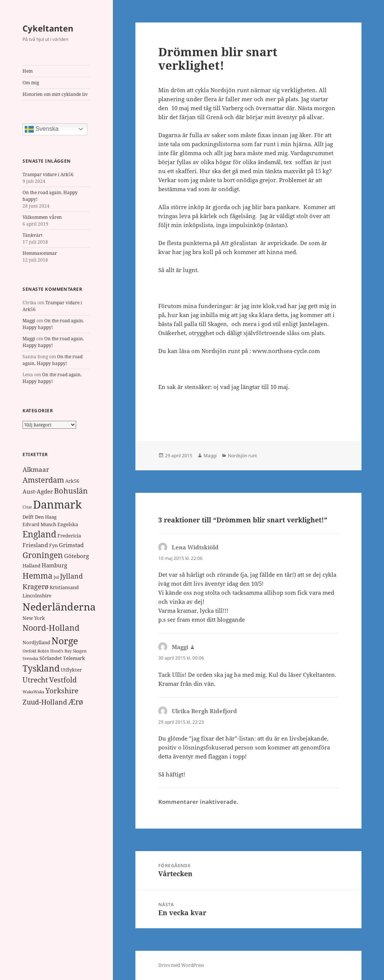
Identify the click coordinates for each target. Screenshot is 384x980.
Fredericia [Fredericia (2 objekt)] (69, 536)
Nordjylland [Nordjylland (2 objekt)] (36, 642)
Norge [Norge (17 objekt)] (65, 640)
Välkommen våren (42, 217)
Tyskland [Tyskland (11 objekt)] (41, 668)
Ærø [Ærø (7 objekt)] (76, 702)
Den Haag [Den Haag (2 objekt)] (46, 517)
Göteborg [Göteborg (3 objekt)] (76, 556)
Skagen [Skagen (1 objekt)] (80, 651)
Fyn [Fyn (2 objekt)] (53, 545)
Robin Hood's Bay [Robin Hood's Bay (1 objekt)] (55, 651)
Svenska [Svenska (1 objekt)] (30, 658)
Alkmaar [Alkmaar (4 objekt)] (36, 469)
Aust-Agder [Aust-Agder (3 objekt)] (38, 491)
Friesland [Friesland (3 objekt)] (35, 545)
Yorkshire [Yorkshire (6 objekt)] (62, 691)
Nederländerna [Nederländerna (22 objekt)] (59, 607)
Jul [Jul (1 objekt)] (56, 577)
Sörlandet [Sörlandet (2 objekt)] (51, 658)
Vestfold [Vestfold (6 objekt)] (63, 680)
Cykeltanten (48, 28)
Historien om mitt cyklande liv (55, 94)
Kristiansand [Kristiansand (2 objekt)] (64, 587)
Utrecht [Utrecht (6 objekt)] (35, 680)
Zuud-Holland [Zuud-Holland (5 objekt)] (45, 702)
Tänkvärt (32, 235)
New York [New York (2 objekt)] (34, 618)
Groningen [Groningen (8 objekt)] (43, 555)
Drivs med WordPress (181, 965)
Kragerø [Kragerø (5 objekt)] (35, 587)
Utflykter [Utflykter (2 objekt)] (71, 670)
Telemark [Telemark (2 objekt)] (74, 658)
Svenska (42, 129)
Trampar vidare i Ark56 (48, 174)
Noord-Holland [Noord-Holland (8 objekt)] (51, 628)
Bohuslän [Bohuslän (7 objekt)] (71, 491)
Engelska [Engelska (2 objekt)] (68, 524)
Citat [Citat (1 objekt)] (27, 507)
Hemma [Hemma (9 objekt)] (37, 575)
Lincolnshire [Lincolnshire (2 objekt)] (37, 595)
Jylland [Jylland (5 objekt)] (71, 576)
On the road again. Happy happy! (52, 360)
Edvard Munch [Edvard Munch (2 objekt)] (39, 524)
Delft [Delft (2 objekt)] (28, 517)
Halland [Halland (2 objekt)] (31, 566)
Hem (28, 71)
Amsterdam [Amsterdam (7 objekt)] (43, 480)
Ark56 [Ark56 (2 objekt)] (72, 481)
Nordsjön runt (242, 456)
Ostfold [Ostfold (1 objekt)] (29, 651)
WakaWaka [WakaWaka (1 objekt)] (33, 692)
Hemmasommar (40, 253)
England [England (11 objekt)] (39, 534)
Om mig (31, 83)
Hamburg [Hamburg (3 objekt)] (54, 565)
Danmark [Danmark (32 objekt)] (57, 504)
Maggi (29, 321)
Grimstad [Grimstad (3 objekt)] (71, 545)
